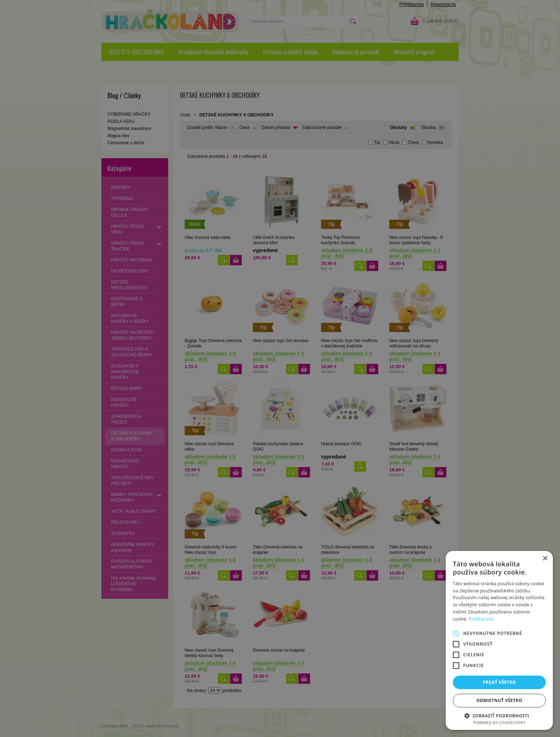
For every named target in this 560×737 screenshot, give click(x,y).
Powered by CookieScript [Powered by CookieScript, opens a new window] (499, 723)
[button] (499, 715)
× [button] (545, 559)
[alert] (280, 368)
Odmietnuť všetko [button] (499, 700)
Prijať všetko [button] (499, 682)
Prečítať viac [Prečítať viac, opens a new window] (482, 619)
